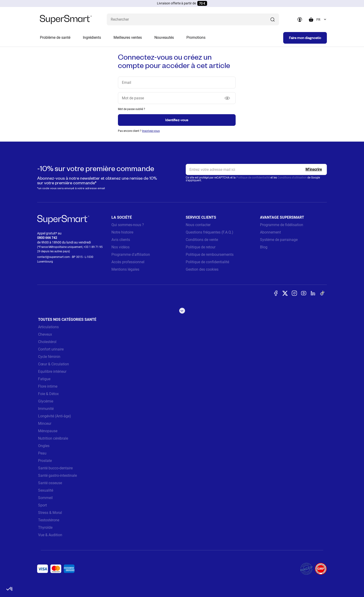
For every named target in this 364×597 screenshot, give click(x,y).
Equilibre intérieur (52, 372)
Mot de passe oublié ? (132, 109)
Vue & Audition (50, 535)
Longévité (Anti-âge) (55, 416)
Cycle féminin (49, 357)
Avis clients (121, 240)
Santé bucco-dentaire (55, 468)
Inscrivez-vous (151, 131)
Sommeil (45, 498)
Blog (264, 247)
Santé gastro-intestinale (57, 475)
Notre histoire (122, 232)
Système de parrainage (279, 240)
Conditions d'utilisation (292, 178)
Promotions (196, 37)
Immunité (46, 409)
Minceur (45, 423)
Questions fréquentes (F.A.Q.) (210, 232)
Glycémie (46, 401)
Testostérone (49, 520)
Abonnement (270, 232)
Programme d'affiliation (131, 255)
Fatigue (44, 379)
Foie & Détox (48, 394)
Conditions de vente (202, 240)
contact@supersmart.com (54, 257)
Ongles (44, 446)
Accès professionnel (128, 262)
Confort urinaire (51, 349)
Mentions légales (125, 269)
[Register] (314, 169)
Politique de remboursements (210, 255)
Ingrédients (92, 37)
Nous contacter (198, 225)
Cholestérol (47, 342)
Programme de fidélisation (282, 225)
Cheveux (45, 334)
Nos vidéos (120, 247)
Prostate (45, 461)
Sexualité (46, 490)
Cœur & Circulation (54, 364)
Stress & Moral (50, 513)
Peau (42, 453)
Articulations (48, 327)
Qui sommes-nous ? (128, 225)
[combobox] (322, 19)
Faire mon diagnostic (305, 38)
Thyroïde (45, 527)
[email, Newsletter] (256, 169)
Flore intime (48, 386)
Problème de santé (55, 37)
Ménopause (48, 431)
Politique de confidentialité (253, 178)
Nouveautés (164, 37)
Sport (42, 505)
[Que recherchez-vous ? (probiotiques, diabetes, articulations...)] (193, 19)
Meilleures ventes (128, 37)
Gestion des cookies (202, 269)
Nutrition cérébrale (53, 438)
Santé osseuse (50, 483)
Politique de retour (201, 247)
